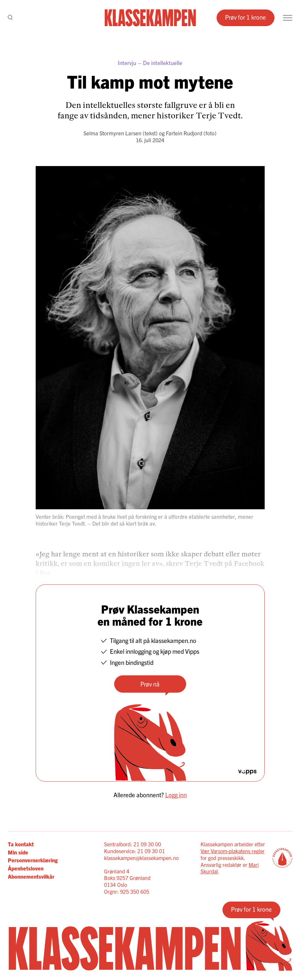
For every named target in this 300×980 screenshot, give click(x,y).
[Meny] (288, 18)
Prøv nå (150, 684)
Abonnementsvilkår (31, 876)
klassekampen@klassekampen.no (141, 858)
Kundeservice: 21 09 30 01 (134, 851)
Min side (18, 852)
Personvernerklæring (33, 860)
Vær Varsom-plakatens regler (233, 851)
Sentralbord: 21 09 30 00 (132, 844)
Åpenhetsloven (26, 868)
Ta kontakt (21, 844)
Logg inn (176, 795)
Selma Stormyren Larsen (112, 133)
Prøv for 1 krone (246, 17)
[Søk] (10, 18)
